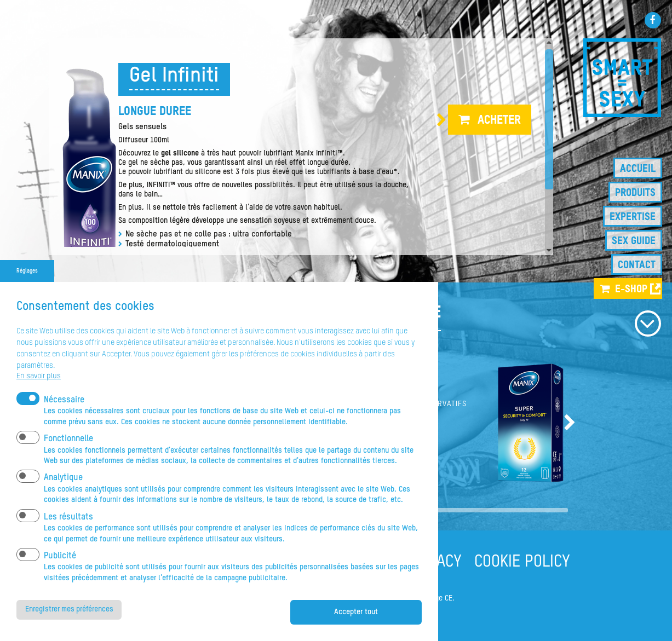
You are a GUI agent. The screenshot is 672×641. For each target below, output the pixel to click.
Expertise (633, 217)
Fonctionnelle (68, 455)
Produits (635, 193)
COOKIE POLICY (522, 562)
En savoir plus (39, 392)
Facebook (653, 20)
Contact (637, 265)
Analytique (63, 494)
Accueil (638, 169)
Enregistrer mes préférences (70, 626)
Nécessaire (64, 416)
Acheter (499, 120)
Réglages (27, 287)
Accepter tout (356, 628)
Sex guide (634, 241)
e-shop (631, 289)
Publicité (60, 572)
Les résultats (68, 533)
